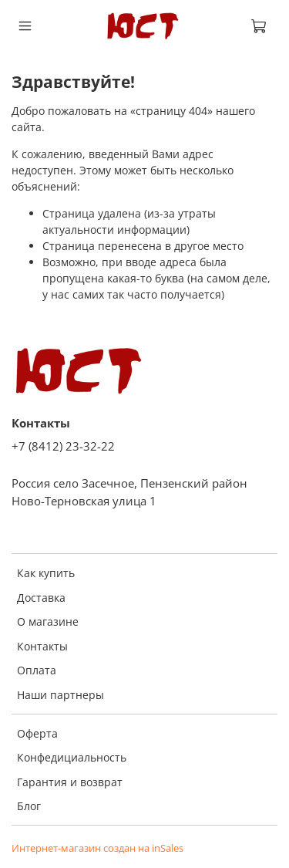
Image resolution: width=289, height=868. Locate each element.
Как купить (46, 573)
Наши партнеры (60, 695)
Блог (29, 806)
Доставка (41, 598)
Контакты (42, 646)
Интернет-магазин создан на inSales (97, 848)
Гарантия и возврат (70, 782)
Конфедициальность (72, 757)
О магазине (48, 621)
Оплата (37, 670)
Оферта (37, 733)
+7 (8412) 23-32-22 (63, 446)
